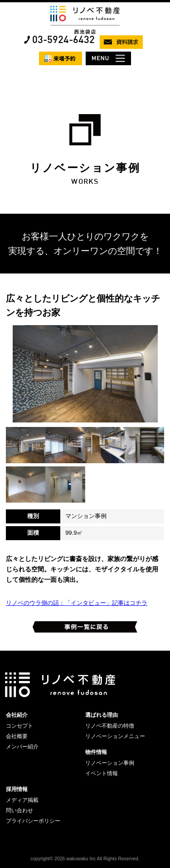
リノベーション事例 (110, 763)
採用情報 (17, 789)
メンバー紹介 (22, 747)
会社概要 (17, 736)
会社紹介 (17, 715)
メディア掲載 (22, 800)
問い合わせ (19, 810)
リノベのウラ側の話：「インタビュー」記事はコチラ (77, 603)
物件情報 (96, 752)
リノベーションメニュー (115, 736)
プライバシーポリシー (33, 821)
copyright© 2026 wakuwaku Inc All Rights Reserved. (85, 859)
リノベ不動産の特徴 (110, 726)
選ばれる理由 (102, 715)
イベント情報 (102, 773)
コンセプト (19, 726)
